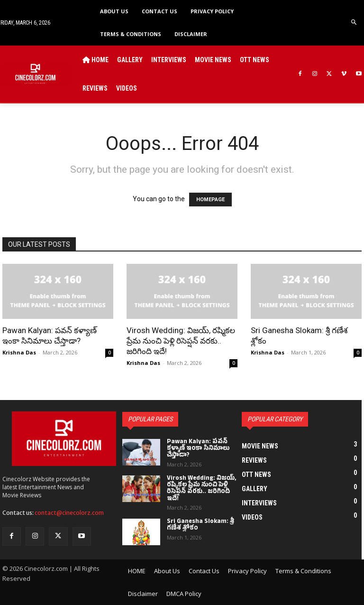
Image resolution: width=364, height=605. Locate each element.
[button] (354, 23)
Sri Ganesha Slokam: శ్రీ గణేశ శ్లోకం (200, 525)
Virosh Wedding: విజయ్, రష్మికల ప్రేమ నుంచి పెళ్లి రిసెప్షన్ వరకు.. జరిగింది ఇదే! (181, 341)
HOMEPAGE (210, 200)
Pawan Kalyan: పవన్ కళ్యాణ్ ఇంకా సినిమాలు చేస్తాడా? (198, 449)
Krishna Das (19, 352)
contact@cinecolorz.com (69, 513)
